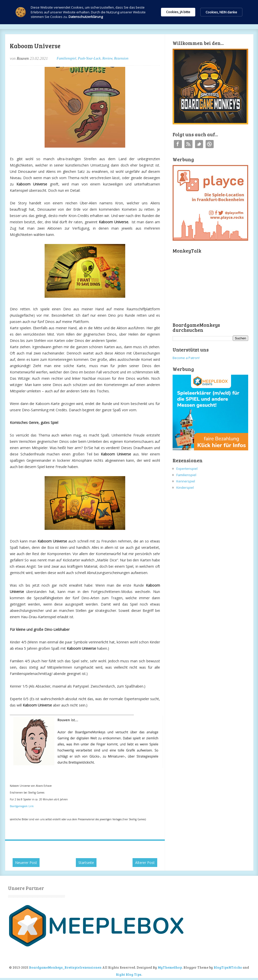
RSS (188, 144)
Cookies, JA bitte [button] (178, 12)
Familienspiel (66, 58)
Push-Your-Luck (89, 58)
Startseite (86, 863)
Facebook (178, 144)
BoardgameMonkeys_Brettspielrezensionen (65, 967)
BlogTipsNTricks (228, 967)
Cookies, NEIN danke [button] (221, 12)
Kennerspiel (186, 481)
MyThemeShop (170, 967)
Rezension (121, 58)
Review (107, 58)
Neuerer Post (26, 863)
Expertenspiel (187, 469)
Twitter (199, 144)
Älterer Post (145, 863)
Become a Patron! (186, 358)
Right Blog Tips (129, 974)
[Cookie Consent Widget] (129, 12)
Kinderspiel (185, 487)
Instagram (210, 144)
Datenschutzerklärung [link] (86, 17)
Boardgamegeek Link (22, 806)
